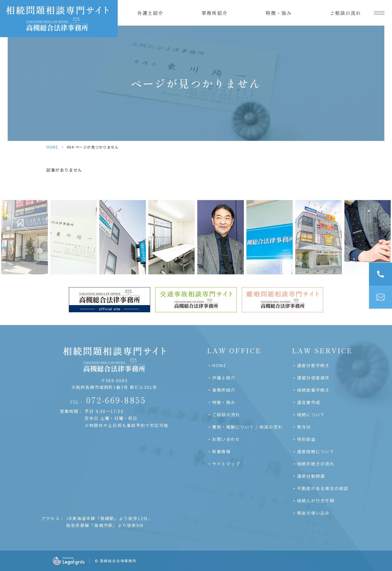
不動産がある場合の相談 (323, 488)
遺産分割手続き (313, 365)
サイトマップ (226, 464)
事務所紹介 (215, 13)
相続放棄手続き (313, 390)
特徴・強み (279, 13)
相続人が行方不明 (316, 501)
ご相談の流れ (346, 13)
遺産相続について (316, 451)
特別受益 (306, 439)
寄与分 (304, 427)
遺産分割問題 (311, 476)
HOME (52, 147)
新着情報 (221, 451)
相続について (311, 414)
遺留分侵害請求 (313, 378)
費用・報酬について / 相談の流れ (247, 427)
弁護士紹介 (150, 13)
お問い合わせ (226, 439)
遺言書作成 (309, 402)
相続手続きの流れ (316, 464)
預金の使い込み (313, 513)
